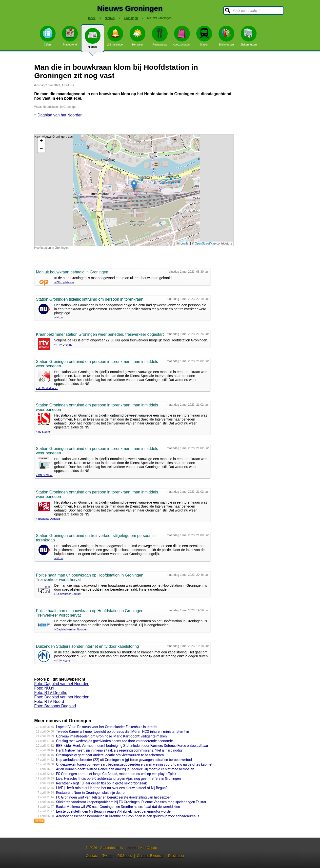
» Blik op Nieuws (64, 282)
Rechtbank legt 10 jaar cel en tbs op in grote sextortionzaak (101, 783)
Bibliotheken (226, 36)
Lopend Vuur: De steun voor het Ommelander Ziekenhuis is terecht (107, 727)
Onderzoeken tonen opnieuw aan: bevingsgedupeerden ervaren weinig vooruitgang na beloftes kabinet (134, 764)
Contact (92, 856)
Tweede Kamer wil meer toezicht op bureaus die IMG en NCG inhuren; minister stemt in (123, 732)
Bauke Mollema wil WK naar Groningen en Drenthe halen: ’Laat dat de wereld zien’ (118, 807)
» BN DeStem (44, 475)
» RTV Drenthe (63, 345)
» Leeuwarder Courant (68, 594)
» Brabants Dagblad (48, 519)
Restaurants (160, 36)
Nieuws (93, 40)
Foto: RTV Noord (49, 701)
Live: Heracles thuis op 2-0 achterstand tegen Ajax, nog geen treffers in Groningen (118, 779)
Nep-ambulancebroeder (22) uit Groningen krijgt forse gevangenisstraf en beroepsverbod (124, 760)
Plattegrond (70, 36)
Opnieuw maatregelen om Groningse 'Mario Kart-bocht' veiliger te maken (111, 736)
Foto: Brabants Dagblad (55, 706)
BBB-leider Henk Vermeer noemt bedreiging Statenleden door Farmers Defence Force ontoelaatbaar (132, 746)
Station (204, 36)
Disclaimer (176, 856)
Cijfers (48, 36)
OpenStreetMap (205, 244)
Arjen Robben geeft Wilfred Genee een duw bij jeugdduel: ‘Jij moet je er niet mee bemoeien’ (125, 769)
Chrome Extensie (150, 856)
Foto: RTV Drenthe (51, 693)
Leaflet (183, 244)
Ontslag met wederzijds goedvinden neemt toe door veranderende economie (114, 741)
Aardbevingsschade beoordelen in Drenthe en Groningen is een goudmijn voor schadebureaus (128, 816)
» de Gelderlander (47, 388)
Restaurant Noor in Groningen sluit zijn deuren (91, 793)
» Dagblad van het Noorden (71, 629)
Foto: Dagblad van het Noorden (62, 684)
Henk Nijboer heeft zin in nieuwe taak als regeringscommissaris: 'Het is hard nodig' (119, 750)
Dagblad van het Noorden (60, 115)
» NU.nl (59, 317)
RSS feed (125, 856)
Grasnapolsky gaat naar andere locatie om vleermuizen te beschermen (110, 755)
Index (92, 18)
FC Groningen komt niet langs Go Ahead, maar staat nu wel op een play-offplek (116, 774)
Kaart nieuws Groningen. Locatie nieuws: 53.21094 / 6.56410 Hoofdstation (133, 190)
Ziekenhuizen (249, 36)
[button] (134, 185)
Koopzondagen (182, 36)
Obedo (152, 848)
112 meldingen (115, 36)
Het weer (138, 36)
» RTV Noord (62, 661)
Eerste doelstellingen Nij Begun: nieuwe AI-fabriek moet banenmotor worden (114, 811)
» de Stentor (43, 432)
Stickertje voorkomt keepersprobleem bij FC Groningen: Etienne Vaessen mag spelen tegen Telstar (131, 802)
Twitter (108, 856)
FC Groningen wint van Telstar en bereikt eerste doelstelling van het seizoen (114, 797)
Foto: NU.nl (44, 688)
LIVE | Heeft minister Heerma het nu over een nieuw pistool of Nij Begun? (112, 788)
